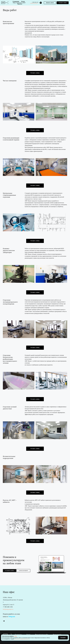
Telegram (12, 617)
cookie (15, 636)
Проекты (20, 4)
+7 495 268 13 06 (8, 607)
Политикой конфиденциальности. (22, 639)
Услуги (23, 1)
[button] (50, 3)
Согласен (63, 638)
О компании (16, 1)
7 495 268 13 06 (35, 2)
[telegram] (41, 3)
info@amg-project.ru (34, 3)
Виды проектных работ (19, 3)
